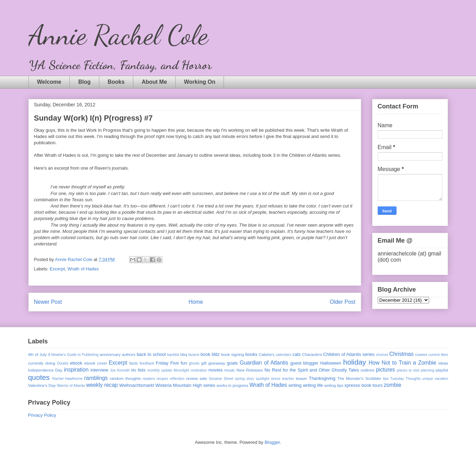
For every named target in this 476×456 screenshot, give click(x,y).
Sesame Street (221, 379)
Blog (84, 82)
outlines (367, 370)
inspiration (76, 370)
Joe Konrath (120, 370)
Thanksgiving (322, 378)
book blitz (210, 354)
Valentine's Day (42, 385)
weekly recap (102, 385)
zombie (393, 385)
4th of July (37, 354)
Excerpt (57, 269)
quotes (39, 377)
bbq (184, 354)
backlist (173, 355)
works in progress (233, 385)
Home (196, 302)
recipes (162, 379)
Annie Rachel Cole (118, 35)
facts (133, 363)
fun (184, 363)
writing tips (334, 385)
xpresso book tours (364, 385)
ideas (443, 363)
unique (428, 379)
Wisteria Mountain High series (185, 385)
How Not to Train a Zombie (403, 363)
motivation (199, 370)
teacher (288, 379)
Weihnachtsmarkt (137, 385)
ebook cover (96, 363)
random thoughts (125, 378)
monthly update (160, 370)
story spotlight (258, 379)
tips (386, 379)
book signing (233, 354)
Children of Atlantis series (349, 354)
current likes (438, 355)
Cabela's (266, 354)
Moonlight (181, 370)
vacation (441, 379)
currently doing (42, 363)
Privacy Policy (42, 415)
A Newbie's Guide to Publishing (73, 355)
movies (215, 370)
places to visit (408, 370)
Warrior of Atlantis (71, 386)
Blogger (272, 442)
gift (204, 363)
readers (149, 379)
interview (99, 370)
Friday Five (167, 363)
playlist (442, 370)
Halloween (331, 363)
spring (240, 379)
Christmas (401, 354)
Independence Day (45, 370)
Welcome (49, 82)
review (192, 378)
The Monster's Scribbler (359, 378)
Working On (200, 82)
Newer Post (48, 302)
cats (297, 354)
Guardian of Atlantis (264, 363)
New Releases (250, 370)
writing (295, 385)
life (134, 370)
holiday (354, 362)
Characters (312, 354)
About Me (154, 82)
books (251, 354)
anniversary (110, 354)
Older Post (343, 302)
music (230, 370)
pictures (386, 370)
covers (421, 354)
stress (276, 379)
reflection (177, 379)
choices (382, 355)
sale (203, 378)
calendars (283, 355)
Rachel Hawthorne (68, 379)
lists (142, 370)
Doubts (63, 363)
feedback (147, 363)
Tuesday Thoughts (405, 379)
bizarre (194, 355)
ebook (76, 363)
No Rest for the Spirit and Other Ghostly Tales (312, 370)
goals (232, 363)
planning (428, 370)
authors (129, 354)
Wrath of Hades (83, 269)
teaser (301, 378)
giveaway (217, 363)
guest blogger (304, 363)
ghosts (194, 363)
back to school (151, 354)
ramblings (96, 378)
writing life (313, 385)
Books (116, 82)
